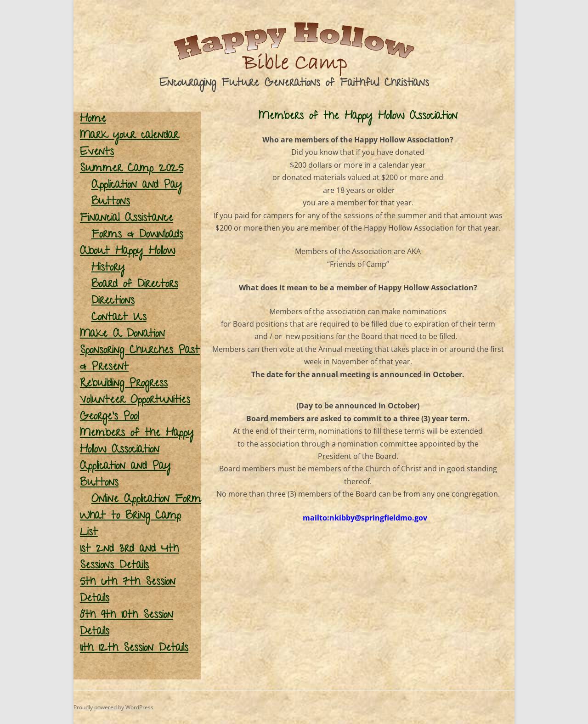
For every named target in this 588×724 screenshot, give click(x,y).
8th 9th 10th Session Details (127, 624)
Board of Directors (135, 285)
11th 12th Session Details (134, 649)
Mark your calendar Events (129, 144)
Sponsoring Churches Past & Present (140, 359)
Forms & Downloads (137, 235)
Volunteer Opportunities (135, 401)
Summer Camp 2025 (132, 169)
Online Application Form (146, 500)
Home (93, 120)
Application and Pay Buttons (137, 194)
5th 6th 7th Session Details (128, 591)
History (108, 269)
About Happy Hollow (127, 252)
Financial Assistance (127, 219)
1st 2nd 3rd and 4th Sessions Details (129, 558)
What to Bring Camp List (130, 525)
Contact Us (119, 318)
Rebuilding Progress (124, 384)
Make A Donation (122, 335)
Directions (113, 302)
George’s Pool (109, 417)
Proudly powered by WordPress (113, 707)
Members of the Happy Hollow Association (137, 442)
